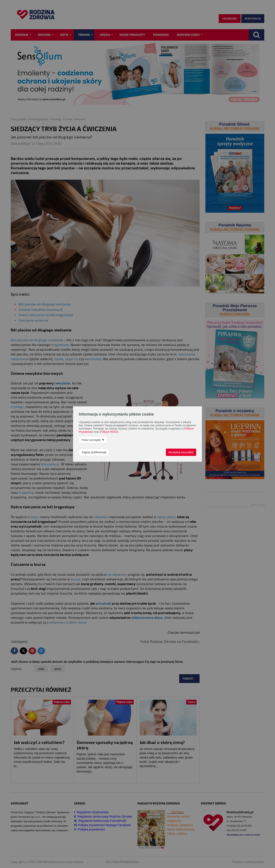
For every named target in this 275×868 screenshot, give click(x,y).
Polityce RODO (109, 432)
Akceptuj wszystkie (181, 452)
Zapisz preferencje (94, 452)
